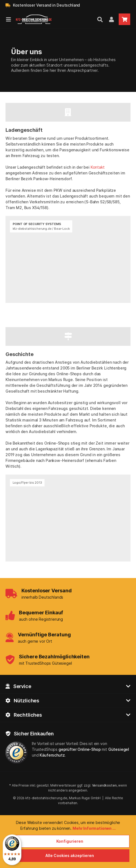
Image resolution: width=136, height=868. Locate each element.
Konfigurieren (70, 841)
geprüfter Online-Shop (80, 749)
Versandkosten (104, 785)
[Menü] (9, 19)
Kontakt (98, 167)
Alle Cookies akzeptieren (70, 855)
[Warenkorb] (124, 19)
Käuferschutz (52, 755)
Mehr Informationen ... (94, 828)
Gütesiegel (119, 749)
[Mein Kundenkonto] (112, 19)
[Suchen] (100, 19)
